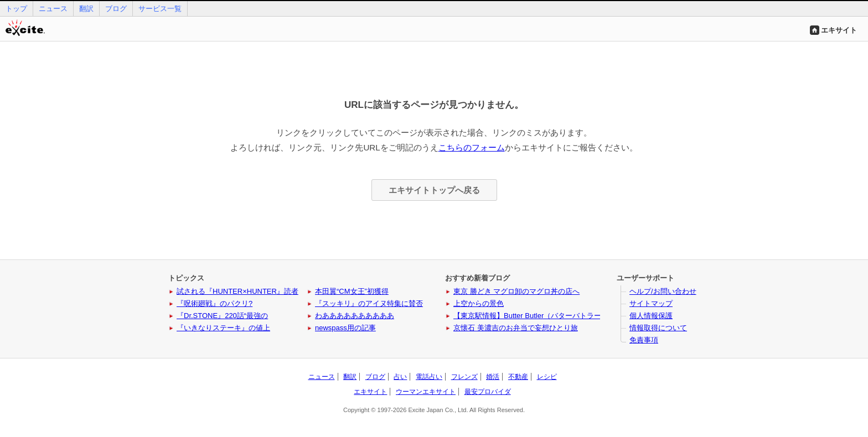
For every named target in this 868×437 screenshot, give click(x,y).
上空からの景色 (479, 303)
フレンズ (464, 377)
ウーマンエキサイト (426, 392)
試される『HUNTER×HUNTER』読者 (237, 291)
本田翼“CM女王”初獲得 (352, 291)
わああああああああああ (355, 316)
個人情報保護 (651, 316)
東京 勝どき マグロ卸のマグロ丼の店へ (516, 291)
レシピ (547, 377)
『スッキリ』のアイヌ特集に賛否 (369, 303)
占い (400, 377)
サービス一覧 (160, 9)
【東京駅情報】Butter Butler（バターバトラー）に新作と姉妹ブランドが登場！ (581, 316)
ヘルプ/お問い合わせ (663, 291)
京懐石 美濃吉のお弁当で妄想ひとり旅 (516, 328)
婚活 (493, 377)
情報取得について (658, 328)
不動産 (518, 377)
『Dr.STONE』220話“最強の (222, 316)
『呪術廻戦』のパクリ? (215, 303)
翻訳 (86, 9)
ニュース (53, 9)
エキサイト (839, 30)
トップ (16, 9)
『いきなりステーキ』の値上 (223, 328)
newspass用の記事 (345, 328)
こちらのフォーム (472, 147)
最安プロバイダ (488, 392)
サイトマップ (651, 303)
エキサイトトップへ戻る (434, 190)
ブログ (116, 9)
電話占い (429, 377)
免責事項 (644, 340)
